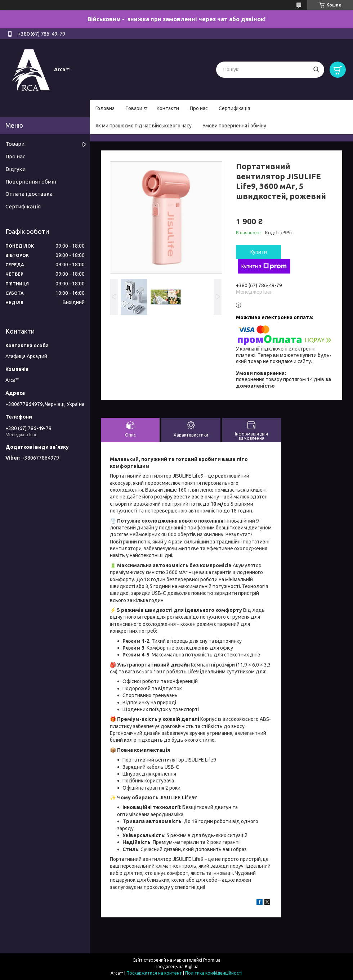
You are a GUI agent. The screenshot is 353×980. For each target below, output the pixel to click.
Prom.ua (212, 960)
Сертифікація (234, 108)
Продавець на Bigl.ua (176, 967)
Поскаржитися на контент (154, 973)
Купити (259, 252)
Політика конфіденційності (214, 973)
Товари (134, 108)
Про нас (199, 108)
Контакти (168, 108)
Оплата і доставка (29, 194)
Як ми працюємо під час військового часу (144, 126)
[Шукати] (316, 70)
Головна (105, 108)
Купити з (264, 266)
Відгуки (15, 169)
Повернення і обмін (31, 182)
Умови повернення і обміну (234, 126)
